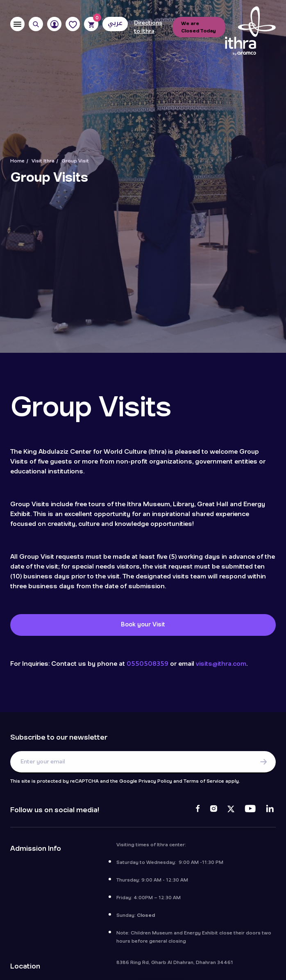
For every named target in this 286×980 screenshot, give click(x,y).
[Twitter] (231, 810)
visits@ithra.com (221, 664)
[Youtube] (250, 810)
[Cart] (91, 24)
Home (17, 161)
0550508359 (148, 664)
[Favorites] (73, 24)
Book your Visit (143, 625)
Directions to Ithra (148, 27)
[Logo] (250, 31)
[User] (54, 24)
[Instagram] (213, 810)
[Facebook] (198, 810)
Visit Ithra (43, 161)
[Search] (36, 24)
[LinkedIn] (270, 810)
